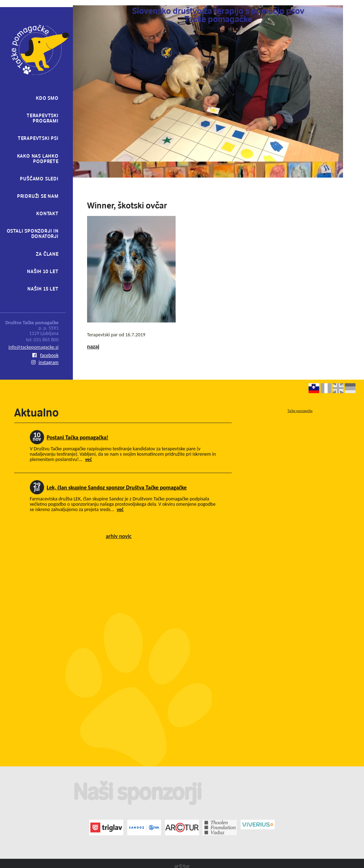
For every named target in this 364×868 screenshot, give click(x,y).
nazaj (93, 346)
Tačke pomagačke (300, 411)
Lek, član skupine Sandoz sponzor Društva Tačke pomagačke (117, 487)
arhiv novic (119, 536)
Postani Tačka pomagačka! (77, 437)
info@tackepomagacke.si (34, 347)
